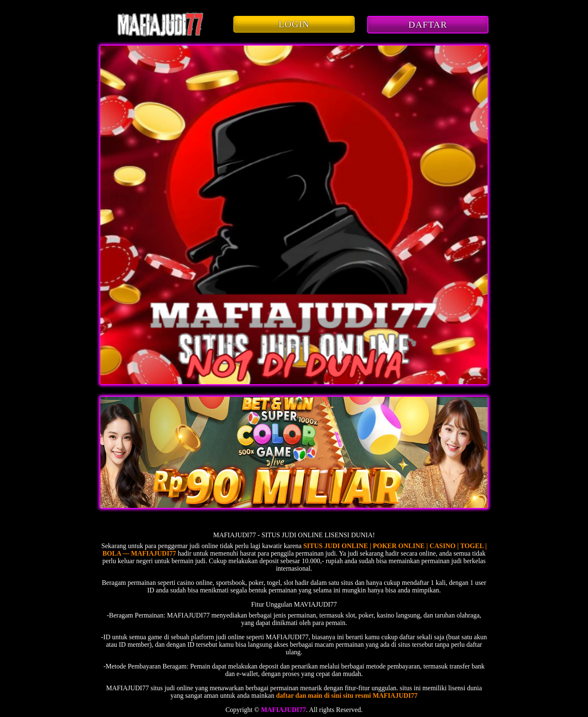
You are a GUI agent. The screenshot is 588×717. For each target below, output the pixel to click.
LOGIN (294, 24)
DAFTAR (428, 24)
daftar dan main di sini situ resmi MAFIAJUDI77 (347, 695)
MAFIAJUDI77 (284, 710)
